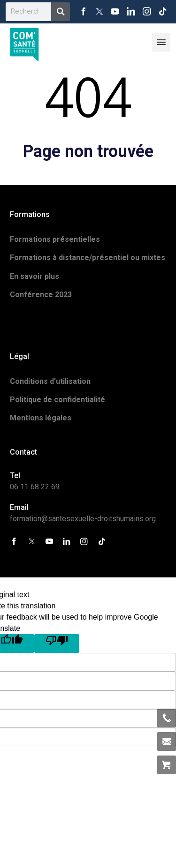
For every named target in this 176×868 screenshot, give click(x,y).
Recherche (61, 12)
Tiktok (162, 12)
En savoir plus (34, 276)
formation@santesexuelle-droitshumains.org (83, 519)
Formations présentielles (55, 239)
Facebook (84, 12)
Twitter (99, 12)
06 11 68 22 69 (35, 487)
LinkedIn (131, 12)
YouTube (115, 12)
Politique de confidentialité (57, 400)
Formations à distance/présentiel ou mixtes (88, 258)
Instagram (147, 12)
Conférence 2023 (41, 295)
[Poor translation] (57, 644)
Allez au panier (167, 765)
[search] (28, 12)
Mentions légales (41, 418)
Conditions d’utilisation (50, 381)
